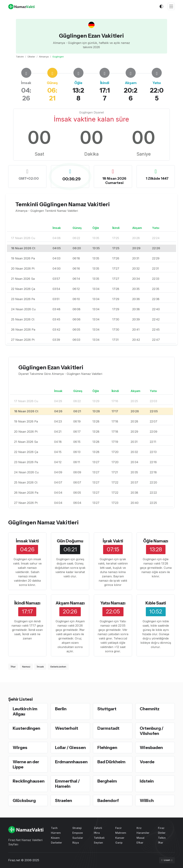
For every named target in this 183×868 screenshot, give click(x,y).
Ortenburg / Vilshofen (152, 731)
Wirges (20, 747)
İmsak (40, 667)
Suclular (78, 838)
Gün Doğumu (70, 541)
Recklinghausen (29, 781)
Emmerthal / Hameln (67, 784)
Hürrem (56, 833)
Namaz (26, 667)
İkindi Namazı (27, 603)
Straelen (64, 800)
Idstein (147, 781)
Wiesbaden (151, 747)
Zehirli (98, 828)
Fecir (118, 828)
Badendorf (108, 800)
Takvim (20, 57)
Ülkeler (31, 57)
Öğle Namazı (156, 541)
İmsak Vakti (27, 541)
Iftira (97, 833)
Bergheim (107, 781)
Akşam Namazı (70, 603)
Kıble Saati (156, 603)
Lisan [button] (166, 860)
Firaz (161, 828)
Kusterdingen (26, 728)
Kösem (55, 838)
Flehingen (107, 747)
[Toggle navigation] (171, 7)
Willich (147, 800)
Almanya (44, 57)
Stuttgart (107, 709)
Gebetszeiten (58, 667)
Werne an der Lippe (26, 764)
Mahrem (121, 833)
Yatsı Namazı (113, 603)
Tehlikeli (99, 838)
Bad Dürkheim (111, 762)
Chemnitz (150, 709)
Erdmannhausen (71, 762)
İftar (13, 667)
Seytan (98, 843)
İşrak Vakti (113, 541)
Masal (140, 838)
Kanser (120, 838)
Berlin (61, 709)
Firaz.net (14, 860)
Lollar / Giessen (70, 747)
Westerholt (67, 728)
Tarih (54, 828)
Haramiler (143, 833)
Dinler (162, 833)
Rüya (76, 843)
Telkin (162, 838)
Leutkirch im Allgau (25, 711)
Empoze (78, 833)
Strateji (77, 828)
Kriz (139, 828)
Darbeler (56, 843)
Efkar (140, 843)
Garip (119, 843)
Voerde (147, 762)
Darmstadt (108, 728)
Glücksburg (24, 800)
